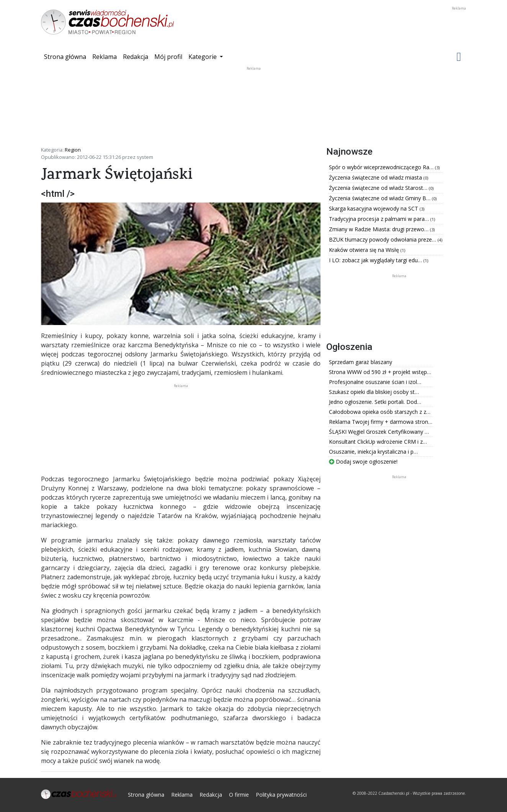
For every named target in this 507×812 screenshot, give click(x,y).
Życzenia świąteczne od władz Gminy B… (380, 198)
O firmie (239, 795)
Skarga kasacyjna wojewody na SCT (374, 208)
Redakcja (136, 57)
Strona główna (67, 56)
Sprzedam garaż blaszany (361, 362)
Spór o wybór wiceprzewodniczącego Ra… (382, 167)
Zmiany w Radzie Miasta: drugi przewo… (379, 229)
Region (73, 150)
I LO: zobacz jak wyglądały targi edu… (376, 260)
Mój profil (168, 57)
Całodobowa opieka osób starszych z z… (380, 412)
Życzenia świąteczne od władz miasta (376, 177)
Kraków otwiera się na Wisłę (365, 250)
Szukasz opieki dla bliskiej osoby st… (374, 392)
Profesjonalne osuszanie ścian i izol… (375, 382)
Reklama (105, 57)
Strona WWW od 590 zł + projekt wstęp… (380, 372)
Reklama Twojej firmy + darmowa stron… (381, 422)
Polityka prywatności (281, 795)
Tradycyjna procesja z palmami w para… (380, 219)
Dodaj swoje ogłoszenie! (363, 462)
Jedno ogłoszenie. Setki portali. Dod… (375, 402)
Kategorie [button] (203, 57)
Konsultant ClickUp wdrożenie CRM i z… (378, 442)
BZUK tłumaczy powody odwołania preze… (383, 239)
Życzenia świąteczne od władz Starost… (379, 188)
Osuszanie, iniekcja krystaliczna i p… (373, 452)
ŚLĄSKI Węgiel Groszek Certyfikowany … (379, 432)
